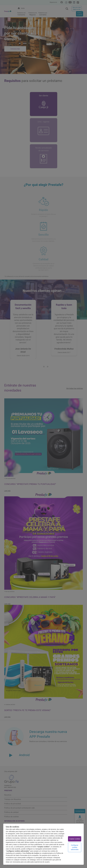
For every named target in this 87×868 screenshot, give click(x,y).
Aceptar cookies (75, 839)
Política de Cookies (33, 853)
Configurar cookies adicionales (75, 847)
